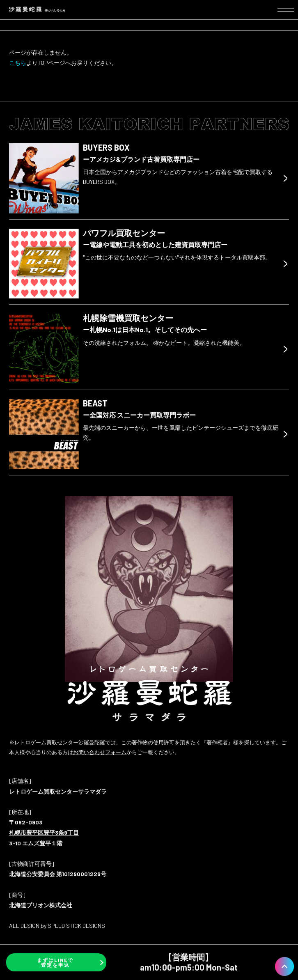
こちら (18, 63)
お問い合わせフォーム (100, 752)
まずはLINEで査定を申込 (55, 962)
